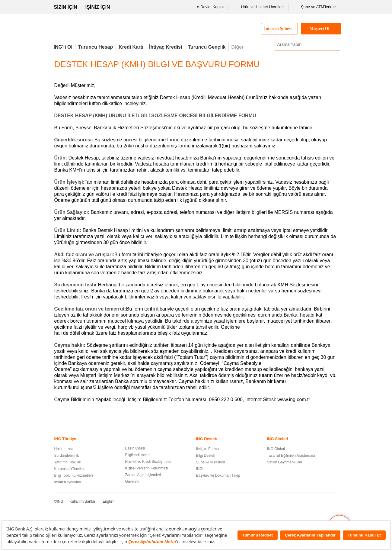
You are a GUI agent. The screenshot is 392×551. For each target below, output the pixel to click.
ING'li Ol (63, 47)
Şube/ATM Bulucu (211, 462)
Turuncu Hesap (96, 47)
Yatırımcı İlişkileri (68, 462)
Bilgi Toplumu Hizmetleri (74, 475)
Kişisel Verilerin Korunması (147, 468)
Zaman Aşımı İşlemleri (143, 475)
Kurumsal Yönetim (69, 469)
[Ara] (336, 44)
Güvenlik (132, 482)
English (108, 501)
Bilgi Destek (206, 456)
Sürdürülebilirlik (67, 456)
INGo (200, 469)
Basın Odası (135, 448)
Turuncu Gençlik (207, 47)
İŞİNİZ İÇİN (98, 7)
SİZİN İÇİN (66, 7)
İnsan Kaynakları (68, 482)
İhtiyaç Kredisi (166, 47)
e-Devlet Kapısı (207, 7)
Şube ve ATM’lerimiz (315, 7)
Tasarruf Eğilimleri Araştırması (291, 456)
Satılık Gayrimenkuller (285, 462)
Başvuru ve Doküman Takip (218, 475)
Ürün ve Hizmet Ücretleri (258, 7)
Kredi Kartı (131, 47)
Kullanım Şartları (83, 501)
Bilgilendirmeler (138, 455)
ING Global (276, 449)
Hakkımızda (64, 449)
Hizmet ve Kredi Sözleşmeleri (149, 462)
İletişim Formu (207, 449)
